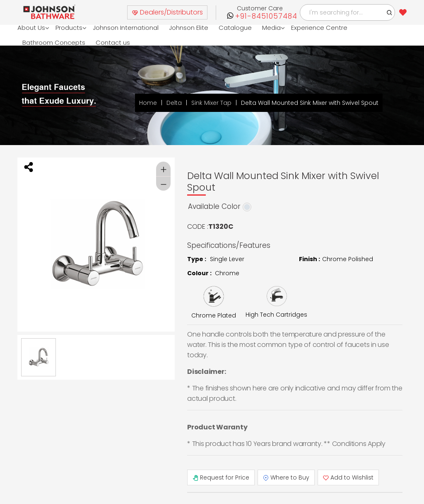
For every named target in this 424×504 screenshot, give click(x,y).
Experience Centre (319, 28)
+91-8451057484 (266, 16)
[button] (390, 12)
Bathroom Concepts (54, 42)
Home (148, 103)
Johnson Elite (189, 28)
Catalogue (235, 28)
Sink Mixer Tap (211, 103)
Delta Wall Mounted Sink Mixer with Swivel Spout (310, 103)
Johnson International (126, 28)
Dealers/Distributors (167, 12)
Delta (174, 103)
